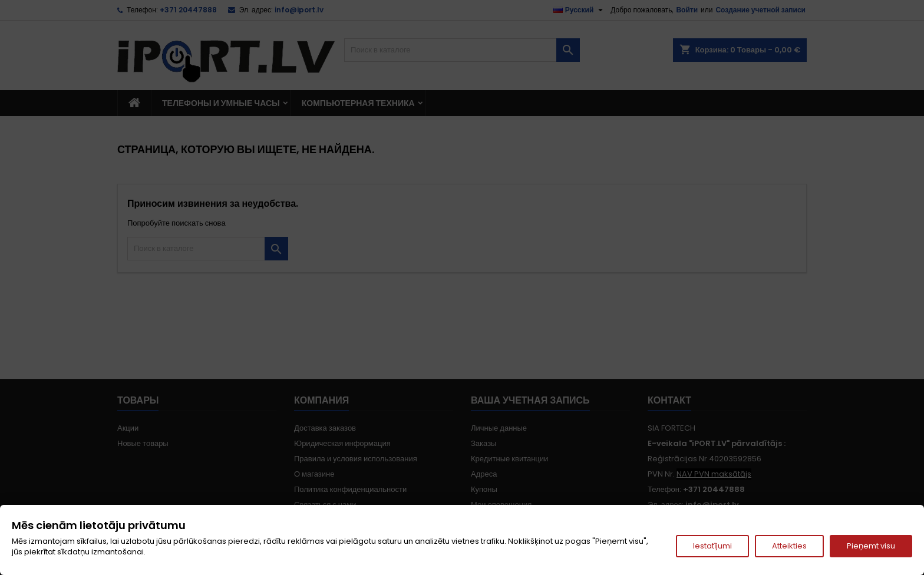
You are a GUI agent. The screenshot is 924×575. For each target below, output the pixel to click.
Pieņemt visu (871, 546)
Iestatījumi (712, 546)
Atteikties (789, 546)
